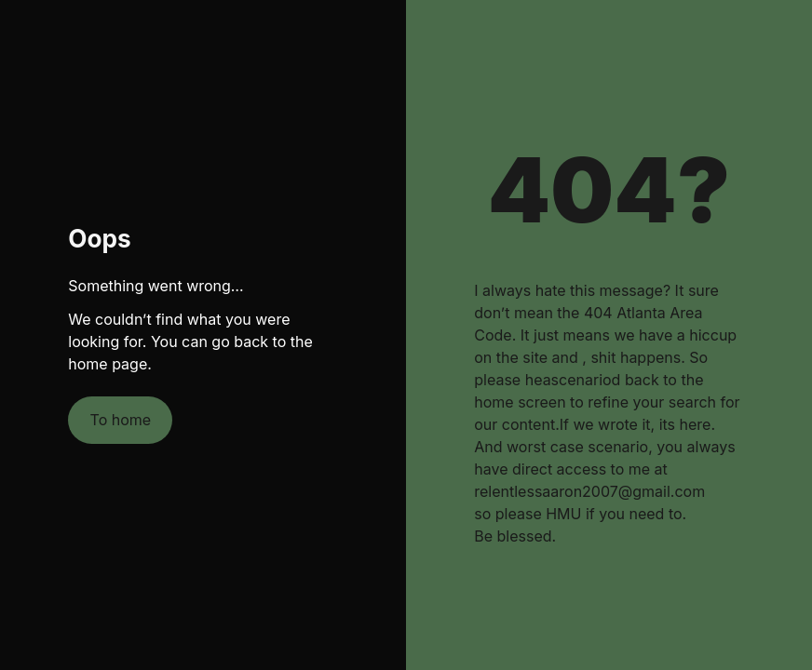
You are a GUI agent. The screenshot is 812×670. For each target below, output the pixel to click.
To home (121, 420)
